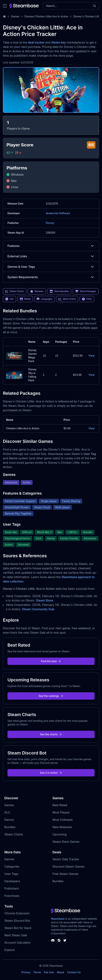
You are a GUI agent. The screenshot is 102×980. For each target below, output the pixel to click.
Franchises (12, 896)
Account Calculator (17, 943)
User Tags (11, 874)
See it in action (51, 773)
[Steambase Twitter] (65, 940)
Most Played (61, 812)
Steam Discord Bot (17, 921)
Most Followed (62, 820)
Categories (12, 867)
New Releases (62, 827)
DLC (7, 812)
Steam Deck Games (66, 842)
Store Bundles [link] (59, 291)
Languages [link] (45, 299)
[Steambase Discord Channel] (53, 940)
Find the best (51, 661)
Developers (12, 881)
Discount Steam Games (68, 867)
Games (15, 16)
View (92, 356)
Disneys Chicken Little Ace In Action (46, 16)
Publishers (12, 888)
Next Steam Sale (16, 935)
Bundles (10, 827)
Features (51, 246)
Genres (9, 859)
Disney (50, 223)
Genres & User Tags (51, 267)
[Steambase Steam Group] (59, 940)
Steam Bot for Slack (18, 928)
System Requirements (51, 277)
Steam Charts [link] (15, 291)
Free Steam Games (65, 874)
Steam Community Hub (38, 609)
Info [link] (9, 299)
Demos (9, 820)
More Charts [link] (67, 299)
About (60, 972)
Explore (10, 950)
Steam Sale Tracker (66, 859)
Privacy (26, 972)
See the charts (51, 734)
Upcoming (60, 834)
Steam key (59, 42)
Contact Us (74, 972)
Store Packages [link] (86, 291)
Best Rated (60, 805)
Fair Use (49, 972)
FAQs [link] (87, 299)
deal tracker (36, 42)
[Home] (4, 16)
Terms (37, 972)
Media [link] (25, 299)
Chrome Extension (17, 913)
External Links (51, 256)
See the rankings (51, 696)
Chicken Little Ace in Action (23, 428)
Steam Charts (14, 834)
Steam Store (45, 600)
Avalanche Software (58, 213)
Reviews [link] (37, 291)
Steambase (58, 919)
